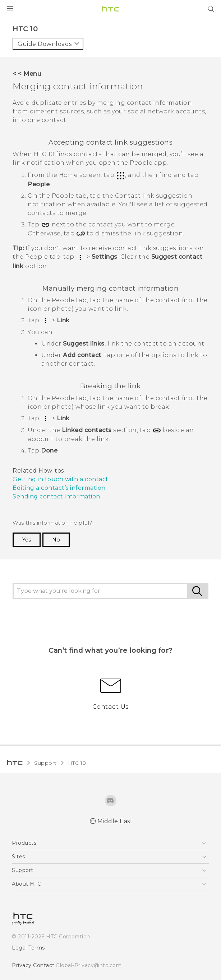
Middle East (115, 821)
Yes (27, 540)
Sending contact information (56, 496)
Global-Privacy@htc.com (89, 965)
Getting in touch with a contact (61, 479)
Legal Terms (28, 948)
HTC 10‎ (77, 763)
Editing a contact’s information (59, 488)
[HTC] (111, 9)
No (56, 540)
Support (45, 763)
